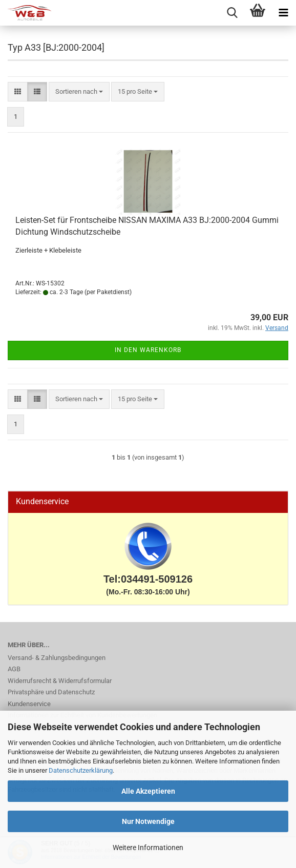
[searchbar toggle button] (232, 13)
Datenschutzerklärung (81, 770)
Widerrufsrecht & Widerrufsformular (60, 681)
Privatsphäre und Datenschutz (51, 692)
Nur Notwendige (148, 821)
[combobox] (79, 92)
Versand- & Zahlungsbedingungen (57, 658)
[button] (18, 92)
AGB (14, 669)
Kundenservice (29, 704)
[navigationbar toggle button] (283, 13)
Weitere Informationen (148, 848)
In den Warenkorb (148, 350)
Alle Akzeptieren (148, 791)
